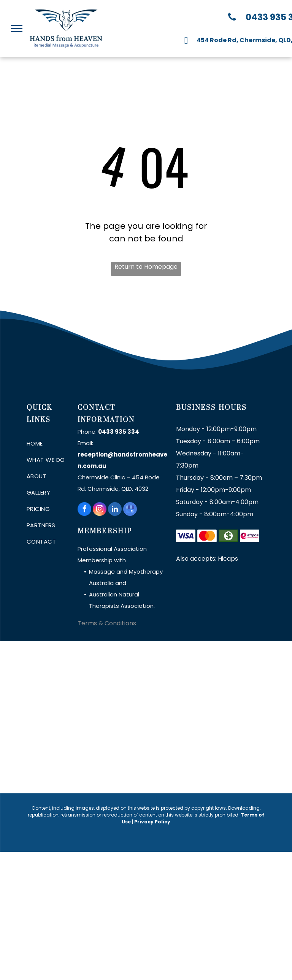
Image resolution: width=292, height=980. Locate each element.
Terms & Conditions (107, 623)
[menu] (17, 29)
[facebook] (84, 510)
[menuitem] (54, 443)
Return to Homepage (146, 267)
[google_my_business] (130, 510)
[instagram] (100, 510)
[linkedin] (115, 510)
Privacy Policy (152, 822)
